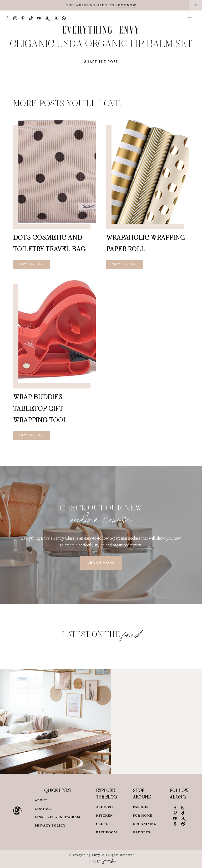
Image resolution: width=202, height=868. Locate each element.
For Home (143, 816)
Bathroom (107, 832)
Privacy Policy (50, 826)
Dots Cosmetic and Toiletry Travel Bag (49, 243)
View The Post (32, 264)
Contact (43, 809)
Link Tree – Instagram (57, 817)
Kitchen (104, 816)
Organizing (145, 824)
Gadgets (142, 832)
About (41, 800)
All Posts (106, 807)
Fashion (141, 807)
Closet (103, 824)
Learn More (101, 563)
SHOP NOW (126, 5)
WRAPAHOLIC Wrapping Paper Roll (146, 243)
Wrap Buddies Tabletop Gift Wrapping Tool (40, 408)
